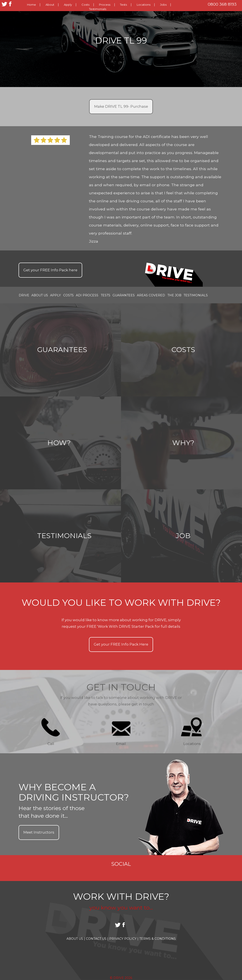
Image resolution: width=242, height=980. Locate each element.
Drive (24, 295)
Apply (68, 5)
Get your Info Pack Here (121, 644)
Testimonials (98, 9)
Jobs (163, 5)
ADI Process (87, 295)
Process (105, 5)
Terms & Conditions (158, 939)
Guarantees (124, 295)
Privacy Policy (124, 939)
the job (174, 295)
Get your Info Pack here (50, 270)
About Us (40, 295)
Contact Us (97, 939)
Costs (85, 5)
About (50, 5)
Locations (144, 5)
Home (32, 5)
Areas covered (151, 295)
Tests (123, 5)
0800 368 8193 (222, 4)
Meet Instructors (39, 832)
